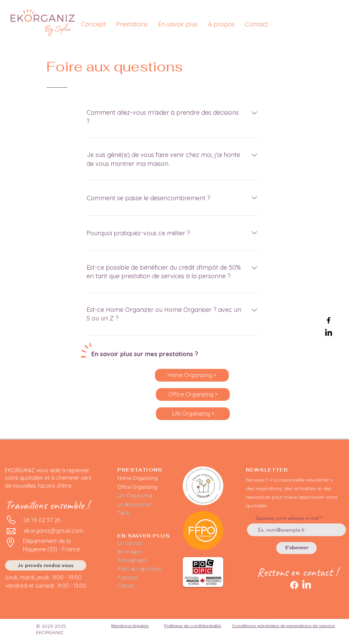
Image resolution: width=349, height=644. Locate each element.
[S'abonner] (296, 548)
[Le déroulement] (141, 505)
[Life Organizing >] (193, 414)
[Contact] (139, 586)
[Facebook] (329, 320)
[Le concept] (139, 543)
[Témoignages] (148, 560)
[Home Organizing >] (192, 375)
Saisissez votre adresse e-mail (287, 518)
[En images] (139, 552)
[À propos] (139, 577)
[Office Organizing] (144, 487)
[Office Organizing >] (193, 394)
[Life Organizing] (141, 495)
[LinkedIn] (329, 333)
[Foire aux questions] (148, 569)
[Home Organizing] (144, 478)
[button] (132, 24)
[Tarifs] (138, 513)
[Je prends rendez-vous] (46, 565)
